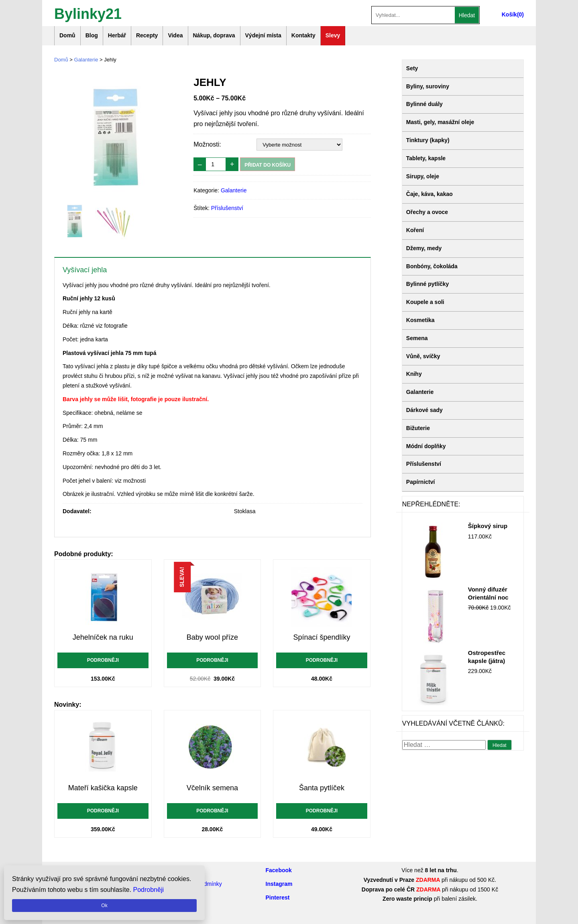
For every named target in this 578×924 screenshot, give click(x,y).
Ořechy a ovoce (427, 212)
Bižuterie (418, 428)
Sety (412, 68)
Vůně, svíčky (423, 356)
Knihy (414, 374)
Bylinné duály (424, 104)
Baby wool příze (212, 637)
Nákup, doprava (214, 35)
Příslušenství (227, 208)
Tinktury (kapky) (428, 140)
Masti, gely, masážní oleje (440, 122)
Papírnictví (421, 482)
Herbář (117, 35)
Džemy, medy (424, 248)
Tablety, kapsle (426, 158)
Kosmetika (420, 320)
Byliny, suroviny (428, 86)
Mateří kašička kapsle (103, 788)
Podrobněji (103, 660)
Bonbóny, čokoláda (432, 266)
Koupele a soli (425, 302)
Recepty (147, 35)
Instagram (279, 884)
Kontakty (303, 35)
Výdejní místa (263, 35)
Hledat (467, 15)
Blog (92, 35)
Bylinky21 (88, 13)
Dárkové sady (424, 410)
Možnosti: (207, 144)
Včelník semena (212, 788)
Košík (509, 14)
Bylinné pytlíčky (428, 284)
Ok (104, 906)
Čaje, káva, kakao (429, 194)
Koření (415, 230)
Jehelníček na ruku (103, 637)
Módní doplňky (426, 446)
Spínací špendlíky (322, 637)
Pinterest (278, 897)
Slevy (333, 35)
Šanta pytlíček (322, 788)
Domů (67, 35)
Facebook (279, 870)
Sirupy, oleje (423, 176)
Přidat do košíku (268, 165)
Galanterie (86, 60)
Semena (417, 338)
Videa (175, 35)
